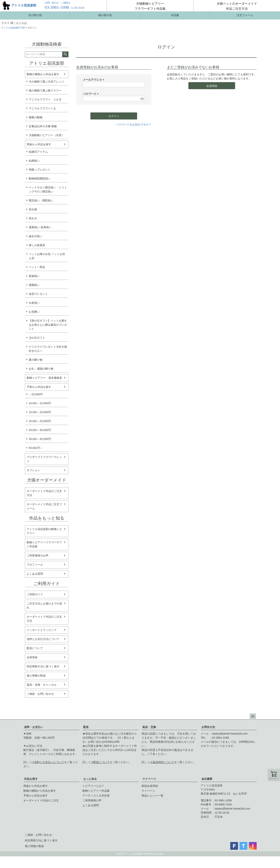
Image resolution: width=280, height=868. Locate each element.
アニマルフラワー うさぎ (45, 99)
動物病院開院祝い (40, 178)
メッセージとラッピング (42, 630)
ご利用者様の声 (92, 800)
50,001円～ (36, 448)
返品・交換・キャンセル (42, 685)
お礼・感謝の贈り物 (41, 369)
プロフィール (35, 565)
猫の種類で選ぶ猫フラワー (45, 91)
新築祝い (34, 276)
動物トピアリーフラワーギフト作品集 (44, 544)
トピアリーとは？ (93, 786)
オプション (33, 470)
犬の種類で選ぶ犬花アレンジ (46, 82)
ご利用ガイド (35, 594)
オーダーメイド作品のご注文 (41, 800)
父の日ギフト (37, 338)
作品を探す (31, 779)
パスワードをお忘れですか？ (134, 124)
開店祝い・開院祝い (41, 200)
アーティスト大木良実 (96, 796)
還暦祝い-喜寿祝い (40, 227)
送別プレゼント (38, 294)
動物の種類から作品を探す (43, 74)
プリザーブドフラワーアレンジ (44, 459)
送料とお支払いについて (49, 762)
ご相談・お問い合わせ (40, 694)
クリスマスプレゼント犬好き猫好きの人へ (48, 349)
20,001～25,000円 (40, 421)
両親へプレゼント (40, 170)
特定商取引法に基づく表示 (43, 666)
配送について (35, 648)
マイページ (149, 779)
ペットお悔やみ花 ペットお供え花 (47, 256)
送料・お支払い (34, 727)
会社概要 (207, 779)
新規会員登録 (150, 786)
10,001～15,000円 (40, 403)
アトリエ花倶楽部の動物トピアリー (44, 531)
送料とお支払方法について (43, 639)
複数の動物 (36, 117)
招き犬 (33, 218)
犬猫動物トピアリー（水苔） (46, 135)
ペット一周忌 (37, 267)
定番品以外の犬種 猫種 (43, 126)
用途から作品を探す (39, 144)
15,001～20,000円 (40, 412)
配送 (86, 727)
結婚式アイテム (38, 152)
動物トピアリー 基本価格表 (44, 378)
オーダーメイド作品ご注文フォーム (44, 506)
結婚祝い (34, 161)
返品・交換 (149, 727)
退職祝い (34, 285)
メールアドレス (94, 80)
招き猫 (33, 209)
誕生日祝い (36, 236)
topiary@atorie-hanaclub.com (230, 734)
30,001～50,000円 (40, 439)
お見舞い (34, 312)
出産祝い (34, 303)
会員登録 (32, 657)
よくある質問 (35, 574)
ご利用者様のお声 (38, 555)
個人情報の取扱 (36, 676)
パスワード (91, 94)
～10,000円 (36, 394)
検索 (65, 54)
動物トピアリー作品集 (96, 791)
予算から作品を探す (39, 387)
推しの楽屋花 (37, 245)
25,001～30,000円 (40, 430)
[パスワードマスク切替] (142, 99)
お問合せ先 (208, 727)
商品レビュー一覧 (152, 796)
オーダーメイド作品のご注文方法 (44, 493)
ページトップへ (253, 717)
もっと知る (90, 779)
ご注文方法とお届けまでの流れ (44, 606)
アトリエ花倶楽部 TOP (13, 28)
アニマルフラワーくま (42, 108)
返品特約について (163, 762)
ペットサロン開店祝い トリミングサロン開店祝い (48, 189)
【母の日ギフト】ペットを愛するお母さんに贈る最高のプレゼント (48, 325)
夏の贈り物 (36, 360)
